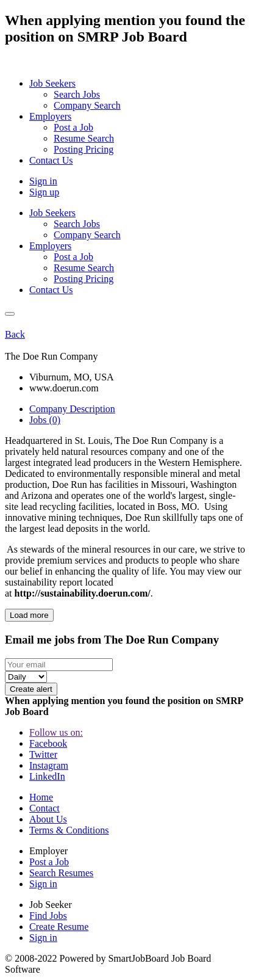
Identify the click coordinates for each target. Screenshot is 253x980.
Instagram (49, 765)
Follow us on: (56, 732)
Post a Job (49, 862)
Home (41, 797)
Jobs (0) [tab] (45, 420)
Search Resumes (61, 873)
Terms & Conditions (69, 830)
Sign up (44, 192)
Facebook (48, 743)
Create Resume (59, 927)
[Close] (10, 314)
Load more (29, 615)
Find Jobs (48, 916)
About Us (48, 819)
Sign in (43, 181)
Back (15, 334)
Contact (45, 808)
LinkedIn (47, 776)
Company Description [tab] (72, 409)
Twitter (43, 754)
